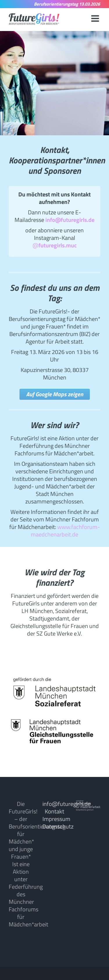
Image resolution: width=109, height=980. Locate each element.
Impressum (56, 819)
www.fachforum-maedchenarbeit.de (65, 531)
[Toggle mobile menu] (96, 18)
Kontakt (54, 811)
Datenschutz (58, 826)
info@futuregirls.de (67, 804)
